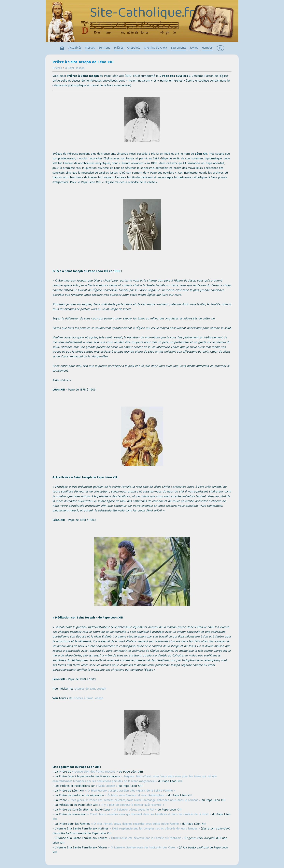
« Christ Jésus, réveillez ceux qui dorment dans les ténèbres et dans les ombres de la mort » (149, 815)
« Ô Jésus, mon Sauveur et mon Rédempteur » (136, 796)
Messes (90, 48)
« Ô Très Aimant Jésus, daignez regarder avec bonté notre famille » (136, 824)
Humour (207, 48)
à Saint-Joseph (75, 68)
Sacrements (179, 48)
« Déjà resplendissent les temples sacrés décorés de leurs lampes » (155, 829)
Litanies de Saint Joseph (90, 689)
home (62, 48)
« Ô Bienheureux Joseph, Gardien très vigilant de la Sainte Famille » (130, 791)
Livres (194, 48)
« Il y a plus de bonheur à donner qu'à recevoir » (131, 805)
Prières (119, 48)
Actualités (75, 48)
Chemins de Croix (156, 48)
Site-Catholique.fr (142, 14)
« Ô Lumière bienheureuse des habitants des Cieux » (143, 848)
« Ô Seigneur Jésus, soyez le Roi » (134, 810)
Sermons (104, 48)
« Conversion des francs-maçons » (95, 772)
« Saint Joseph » (107, 786)
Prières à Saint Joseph (88, 699)
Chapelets (134, 48)
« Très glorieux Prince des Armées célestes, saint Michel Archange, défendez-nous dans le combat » (134, 800)
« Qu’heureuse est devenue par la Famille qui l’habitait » (146, 838)
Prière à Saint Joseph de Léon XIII (83, 62)
